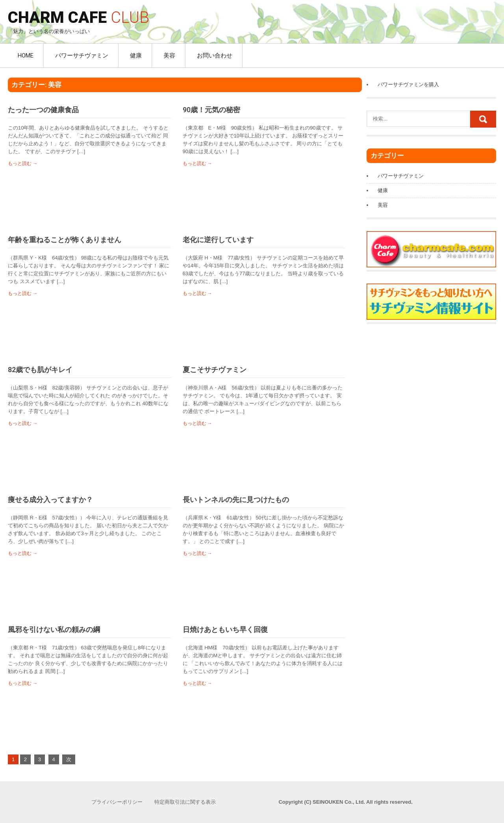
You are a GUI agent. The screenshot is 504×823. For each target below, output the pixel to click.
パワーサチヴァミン (82, 56)
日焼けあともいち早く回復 (225, 629)
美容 (169, 56)
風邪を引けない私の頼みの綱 (54, 629)
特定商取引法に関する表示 (185, 802)
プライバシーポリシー (117, 802)
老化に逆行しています (218, 240)
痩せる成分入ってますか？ (50, 500)
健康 (136, 56)
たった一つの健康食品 (43, 110)
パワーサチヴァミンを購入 (408, 84)
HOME (26, 56)
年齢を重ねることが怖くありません (65, 240)
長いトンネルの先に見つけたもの (236, 500)
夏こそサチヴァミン (215, 370)
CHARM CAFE (79, 18)
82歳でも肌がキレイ (40, 370)
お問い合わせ (215, 56)
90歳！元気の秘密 (211, 110)
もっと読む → (23, 163)
